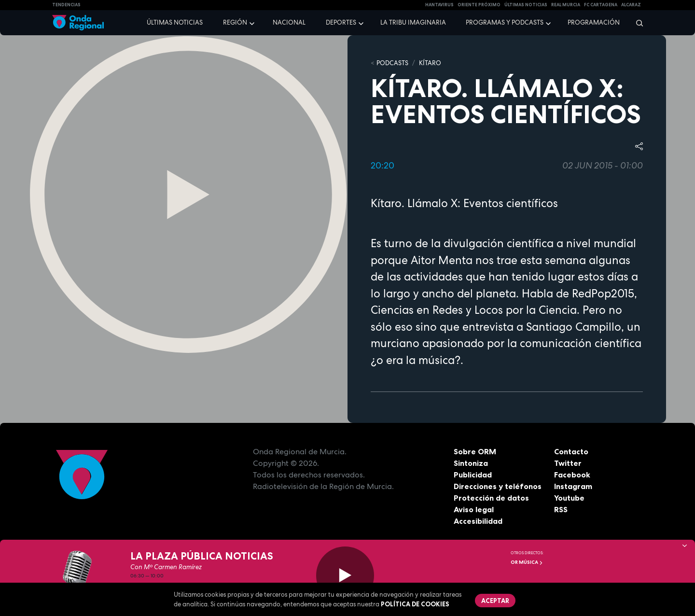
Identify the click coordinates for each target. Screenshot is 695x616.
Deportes (341, 22)
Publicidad (473, 475)
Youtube (569, 498)
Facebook (572, 475)
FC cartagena (601, 5)
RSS (561, 509)
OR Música (527, 562)
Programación (594, 22)
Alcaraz (631, 5)
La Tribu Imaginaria (413, 22)
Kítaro (430, 63)
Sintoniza (471, 463)
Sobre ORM (475, 451)
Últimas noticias (175, 22)
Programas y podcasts (505, 22)
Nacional (289, 22)
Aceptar (495, 601)
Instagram (573, 486)
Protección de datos (491, 498)
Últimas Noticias (526, 5)
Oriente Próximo (479, 5)
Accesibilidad (478, 521)
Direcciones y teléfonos (498, 486)
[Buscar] (636, 23)
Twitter (568, 463)
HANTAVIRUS (439, 5)
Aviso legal (474, 509)
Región (235, 22)
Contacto (571, 451)
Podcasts (392, 63)
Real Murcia (566, 5)
